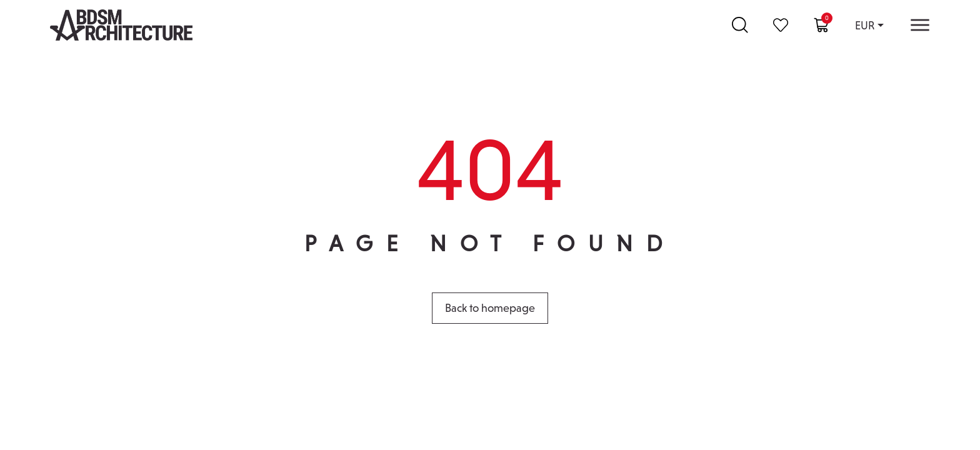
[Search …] (740, 25)
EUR (865, 25)
